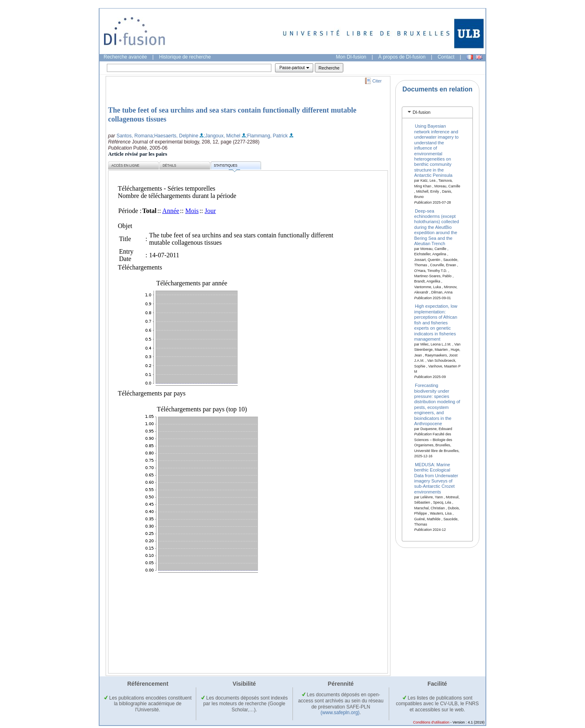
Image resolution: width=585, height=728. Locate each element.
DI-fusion (422, 112)
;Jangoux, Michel (222, 136)
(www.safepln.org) (340, 713)
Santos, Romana (135, 136)
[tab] (437, 112)
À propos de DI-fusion (402, 57)
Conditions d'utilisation (431, 722)
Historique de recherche (185, 57)
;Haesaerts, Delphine (175, 136)
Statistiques (227, 167)
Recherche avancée (125, 57)
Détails (169, 166)
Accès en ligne (125, 166)
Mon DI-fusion (351, 57)
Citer (377, 81)
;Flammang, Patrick (267, 136)
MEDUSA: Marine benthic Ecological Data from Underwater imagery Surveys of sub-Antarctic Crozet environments (436, 478)
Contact (446, 57)
